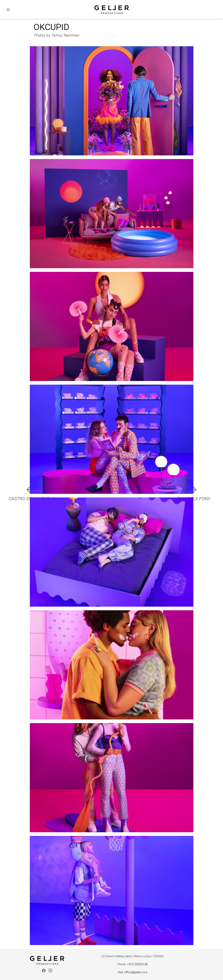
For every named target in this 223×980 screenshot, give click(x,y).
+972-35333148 (137, 964)
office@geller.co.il (136, 972)
